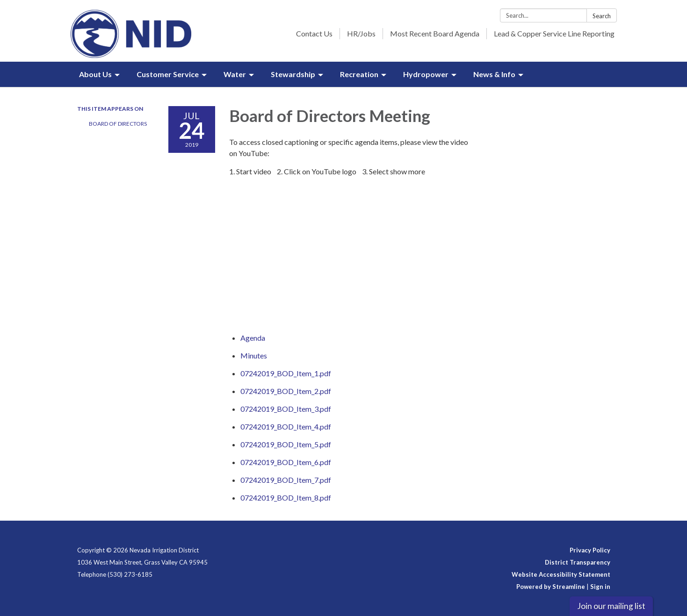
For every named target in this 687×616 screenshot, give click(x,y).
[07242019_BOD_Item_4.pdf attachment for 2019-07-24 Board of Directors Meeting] (286, 426)
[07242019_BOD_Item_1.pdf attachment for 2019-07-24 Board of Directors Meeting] (286, 373)
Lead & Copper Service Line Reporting (554, 33)
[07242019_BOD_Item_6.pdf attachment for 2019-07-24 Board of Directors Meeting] (286, 462)
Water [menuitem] (235, 74)
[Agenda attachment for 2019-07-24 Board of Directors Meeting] (253, 338)
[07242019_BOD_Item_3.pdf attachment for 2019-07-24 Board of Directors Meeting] (286, 409)
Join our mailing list (611, 606)
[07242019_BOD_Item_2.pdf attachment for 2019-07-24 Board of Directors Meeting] (286, 391)
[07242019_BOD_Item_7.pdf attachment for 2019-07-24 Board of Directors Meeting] (286, 480)
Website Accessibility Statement (561, 574)
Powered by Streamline (551, 587)
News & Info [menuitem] (494, 74)
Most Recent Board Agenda (435, 33)
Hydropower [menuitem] (426, 74)
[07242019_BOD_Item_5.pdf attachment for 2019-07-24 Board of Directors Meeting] (286, 444)
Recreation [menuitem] (359, 74)
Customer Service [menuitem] (168, 74)
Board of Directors (118, 124)
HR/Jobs (361, 33)
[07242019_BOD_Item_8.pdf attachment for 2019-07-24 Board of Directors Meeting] (286, 498)
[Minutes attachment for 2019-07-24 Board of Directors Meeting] (254, 355)
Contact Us (314, 33)
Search (602, 16)
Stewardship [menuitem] (293, 74)
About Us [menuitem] (95, 74)
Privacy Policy (590, 550)
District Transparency (578, 562)
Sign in (600, 587)
